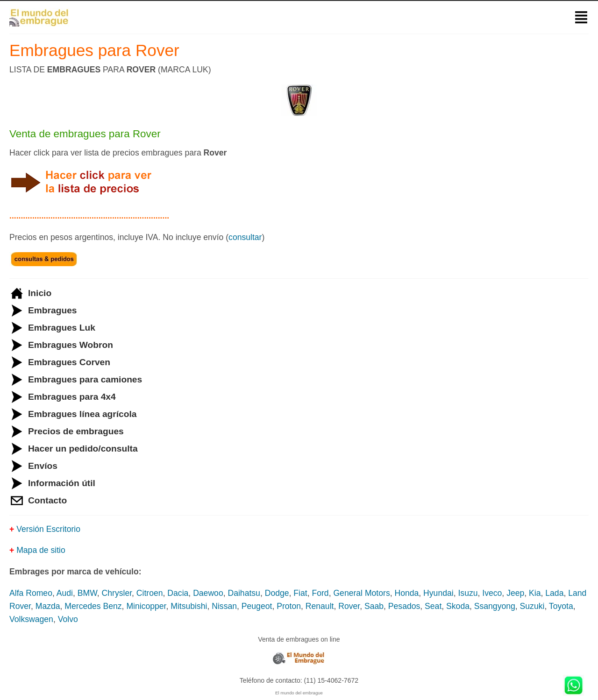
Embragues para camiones (85, 379)
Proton (289, 606)
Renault (320, 606)
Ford (320, 593)
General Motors (361, 593)
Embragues (53, 310)
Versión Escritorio (48, 529)
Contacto (47, 500)
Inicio (40, 293)
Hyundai (438, 593)
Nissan (224, 606)
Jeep (515, 593)
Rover (349, 606)
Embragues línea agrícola (82, 414)
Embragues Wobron (71, 345)
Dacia (178, 593)
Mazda (48, 606)
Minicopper (146, 606)
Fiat (300, 593)
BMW (87, 593)
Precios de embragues (76, 431)
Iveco (492, 593)
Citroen (150, 593)
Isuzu (468, 593)
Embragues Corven (69, 362)
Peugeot (257, 606)
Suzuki (532, 606)
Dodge (277, 593)
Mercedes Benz (93, 606)
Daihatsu (244, 593)
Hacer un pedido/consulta (83, 449)
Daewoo (208, 593)
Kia (535, 593)
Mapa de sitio (41, 550)
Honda (406, 593)
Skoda (458, 606)
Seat (433, 606)
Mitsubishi (189, 606)
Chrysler (117, 593)
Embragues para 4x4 (72, 397)
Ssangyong (495, 606)
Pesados (404, 606)
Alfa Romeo (31, 593)
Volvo (68, 619)
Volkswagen (31, 619)
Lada (554, 593)
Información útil (62, 483)
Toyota (561, 606)
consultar (245, 237)
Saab (374, 606)
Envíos (43, 466)
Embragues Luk (62, 328)
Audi (65, 593)
